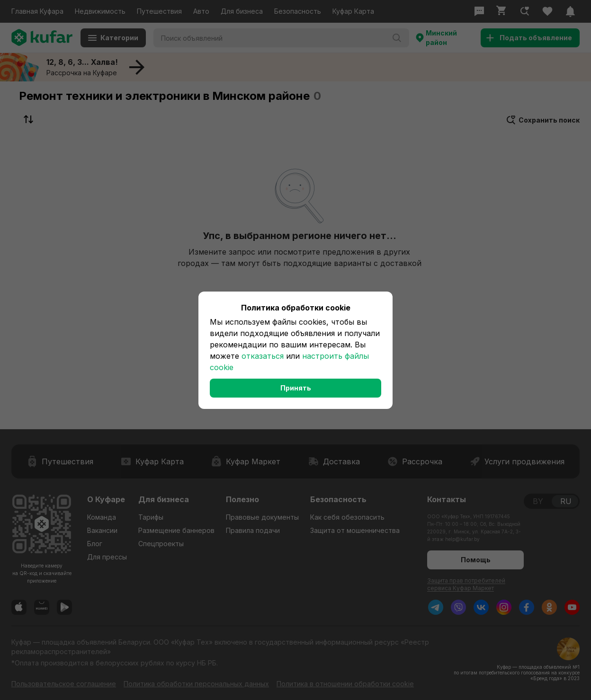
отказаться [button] (263, 356)
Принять (296, 388)
